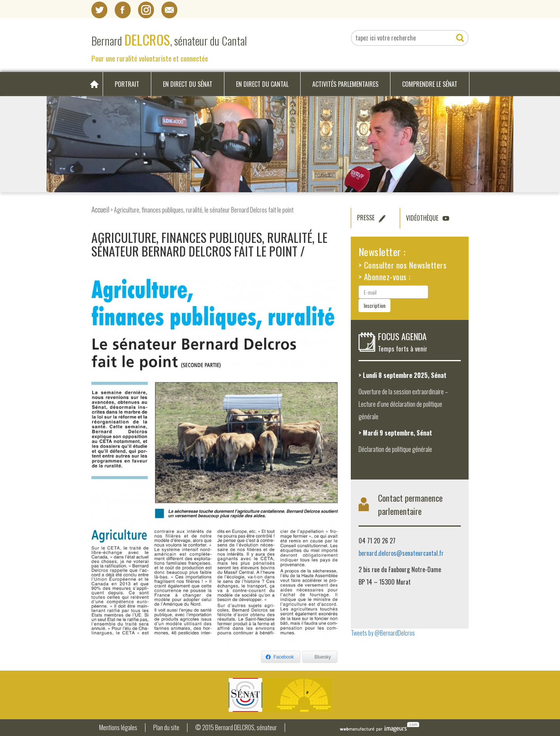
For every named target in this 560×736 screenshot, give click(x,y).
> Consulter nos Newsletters (403, 265)
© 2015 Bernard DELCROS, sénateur (236, 728)
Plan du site (166, 728)
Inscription (374, 305)
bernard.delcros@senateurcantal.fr (401, 553)
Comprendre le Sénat (430, 84)
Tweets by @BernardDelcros (383, 633)
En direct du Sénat (188, 84)
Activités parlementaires (345, 84)
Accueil (100, 209)
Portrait (127, 84)
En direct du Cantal (262, 84)
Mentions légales (118, 728)
